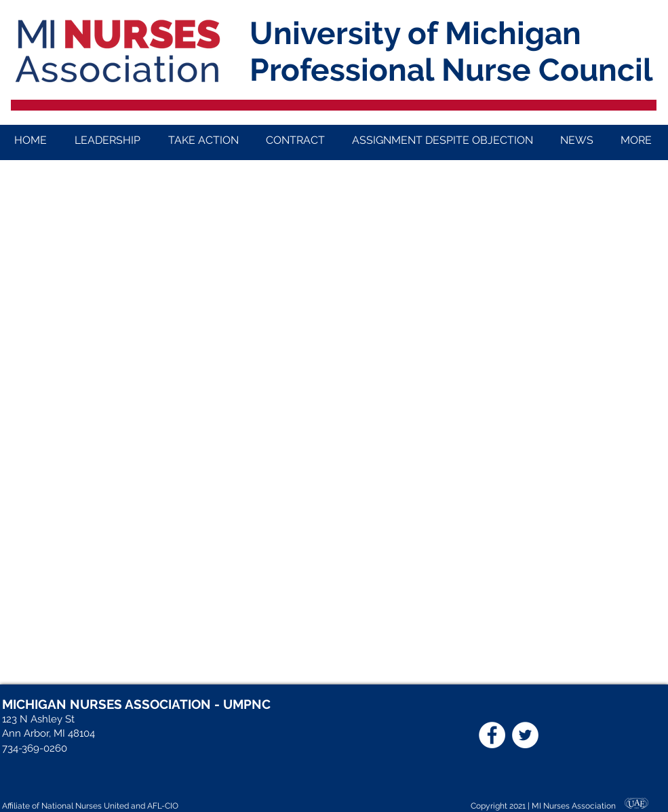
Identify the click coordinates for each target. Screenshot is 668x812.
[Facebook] (492, 735)
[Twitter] (525, 735)
